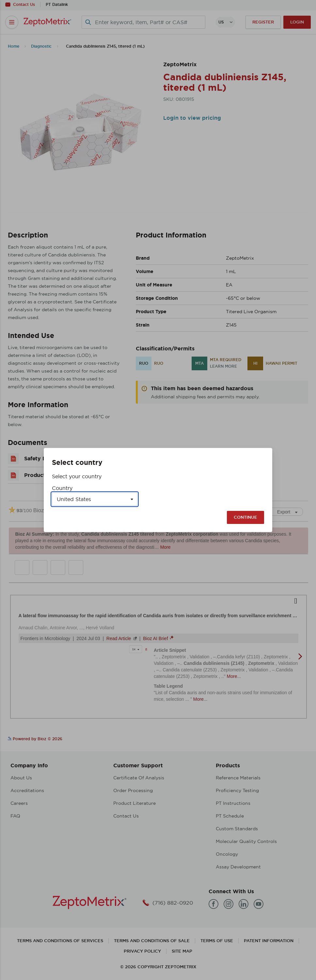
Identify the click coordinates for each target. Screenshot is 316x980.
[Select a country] (95, 499)
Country (62, 488)
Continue (245, 517)
